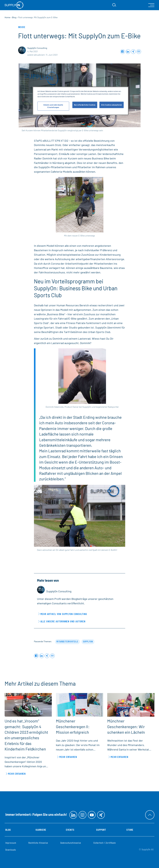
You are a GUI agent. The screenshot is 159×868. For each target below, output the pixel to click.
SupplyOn (88, 642)
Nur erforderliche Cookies (85, 105)
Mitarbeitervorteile (67, 642)
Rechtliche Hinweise (38, 843)
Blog (8, 830)
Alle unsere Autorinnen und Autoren (63, 621)
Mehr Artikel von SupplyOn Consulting (64, 614)
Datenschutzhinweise (71, 843)
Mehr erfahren (17, 774)
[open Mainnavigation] (151, 5)
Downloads (11, 850)
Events (70, 830)
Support (101, 830)
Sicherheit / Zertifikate (105, 843)
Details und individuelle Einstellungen (53, 106)
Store (130, 830)
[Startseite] (14, 5)
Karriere (41, 830)
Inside (22, 27)
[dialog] (81, 101)
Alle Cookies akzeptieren (112, 105)
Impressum (11, 843)
